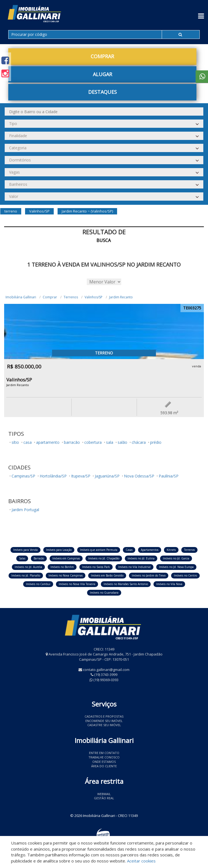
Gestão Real (104, 798)
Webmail (104, 794)
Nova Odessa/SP (139, 476)
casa (28, 442)
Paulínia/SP (169, 476)
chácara (139, 442)
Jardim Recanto (121, 297)
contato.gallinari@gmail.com (106, 670)
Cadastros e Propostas (104, 716)
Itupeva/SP (81, 476)
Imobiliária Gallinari (21, 297)
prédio (156, 442)
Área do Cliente (104, 766)
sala (110, 442)
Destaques (102, 92)
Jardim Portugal (25, 510)
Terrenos (71, 297)
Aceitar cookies (141, 861)
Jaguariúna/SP (107, 476)
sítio (15, 442)
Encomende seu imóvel (104, 721)
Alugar (102, 74)
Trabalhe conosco (104, 757)
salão (122, 442)
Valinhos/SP (94, 297)
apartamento (48, 442)
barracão (72, 442)
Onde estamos (104, 762)
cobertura (93, 442)
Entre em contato (104, 753)
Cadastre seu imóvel (104, 725)
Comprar (102, 56)
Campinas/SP (23, 476)
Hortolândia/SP (53, 476)
